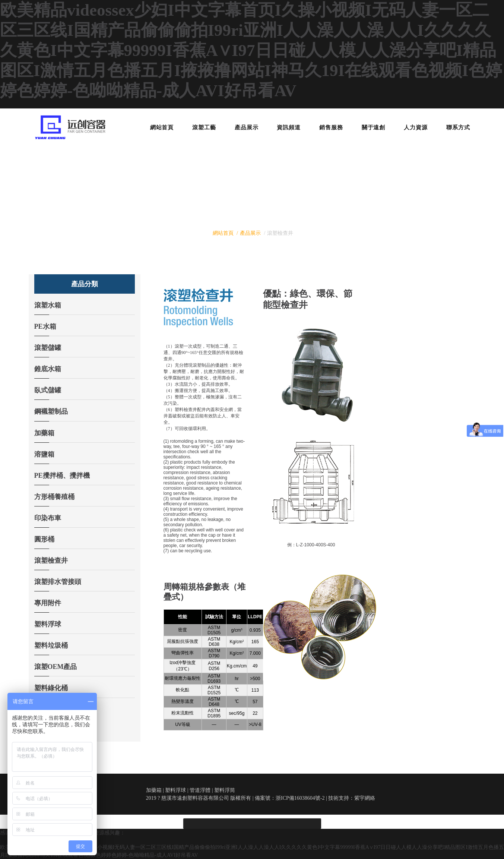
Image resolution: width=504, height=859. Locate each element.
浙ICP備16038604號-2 (300, 798)
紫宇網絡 (365, 798)
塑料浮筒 (225, 790)
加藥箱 (154, 790)
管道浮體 (200, 790)
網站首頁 (223, 233)
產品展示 (250, 233)
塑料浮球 (175, 790)
